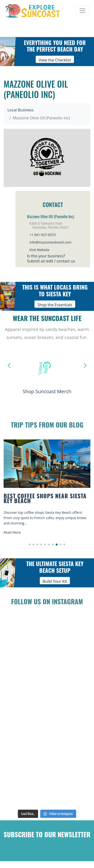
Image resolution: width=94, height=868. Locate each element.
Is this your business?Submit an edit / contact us (51, 258)
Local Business (21, 110)
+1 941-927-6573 (43, 235)
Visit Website (39, 250)
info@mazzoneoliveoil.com (50, 242)
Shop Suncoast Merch (47, 391)
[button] (30, 545)
